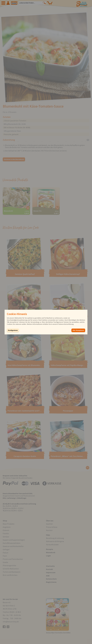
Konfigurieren (13, 330)
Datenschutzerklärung (66, 324)
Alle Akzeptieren (78, 330)
